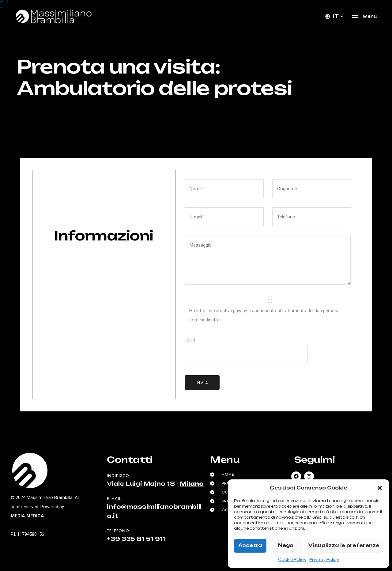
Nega (286, 545)
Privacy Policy (324, 560)
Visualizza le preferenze (344, 545)
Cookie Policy (292, 560)
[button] (380, 488)
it (336, 16)
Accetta (250, 545)
